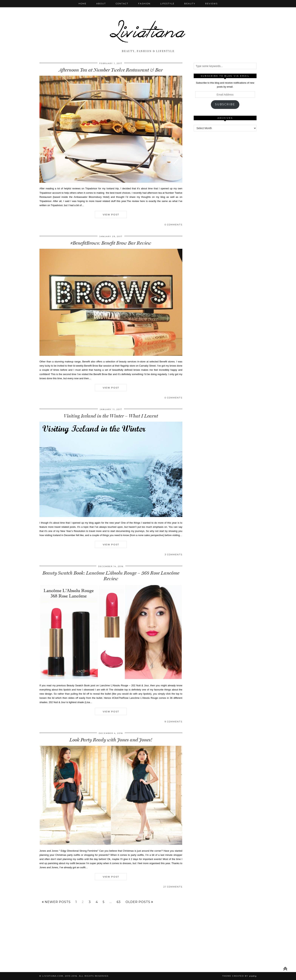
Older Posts (139, 902)
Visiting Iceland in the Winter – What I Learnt (111, 416)
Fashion (144, 4)
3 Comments (173, 555)
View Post (111, 215)
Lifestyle (167, 4)
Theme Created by (239, 976)
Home (82, 4)
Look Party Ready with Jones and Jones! (111, 740)
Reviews (211, 4)
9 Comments (173, 722)
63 (119, 902)
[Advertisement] (225, 192)
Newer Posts (56, 902)
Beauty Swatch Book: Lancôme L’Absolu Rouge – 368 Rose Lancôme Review (111, 576)
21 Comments (173, 887)
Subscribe (225, 104)
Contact (122, 4)
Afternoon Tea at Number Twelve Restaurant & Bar (111, 70)
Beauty (190, 4)
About (101, 4)
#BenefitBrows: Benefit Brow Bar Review (111, 243)
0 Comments (173, 225)
